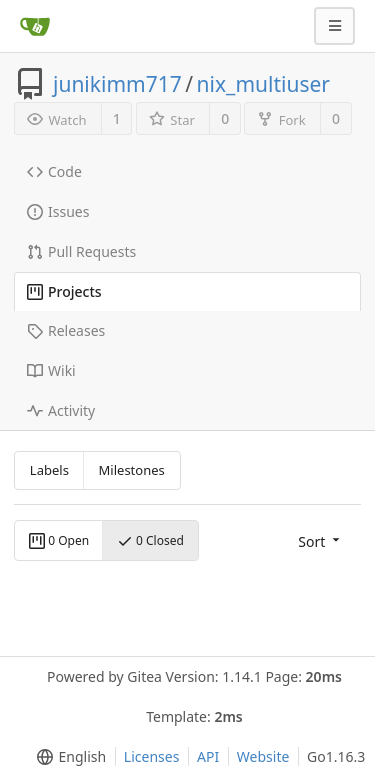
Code (54, 171)
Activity (61, 410)
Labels (49, 470)
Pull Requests (81, 251)
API (208, 756)
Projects (64, 291)
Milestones (132, 470)
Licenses (152, 756)
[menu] (320, 540)
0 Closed (150, 540)
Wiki (51, 370)
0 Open (59, 540)
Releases (66, 330)
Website (263, 756)
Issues (58, 211)
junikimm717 (117, 84)
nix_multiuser (263, 84)
